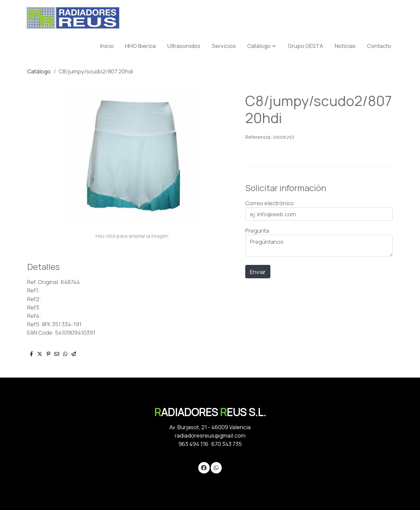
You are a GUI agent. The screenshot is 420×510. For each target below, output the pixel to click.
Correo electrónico (270, 203)
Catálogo (39, 71)
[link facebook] (204, 467)
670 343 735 (227, 444)
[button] (262, 46)
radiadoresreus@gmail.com (210, 435)
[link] (73, 18)
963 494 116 (193, 444)
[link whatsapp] (216, 467)
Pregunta (257, 231)
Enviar (258, 272)
